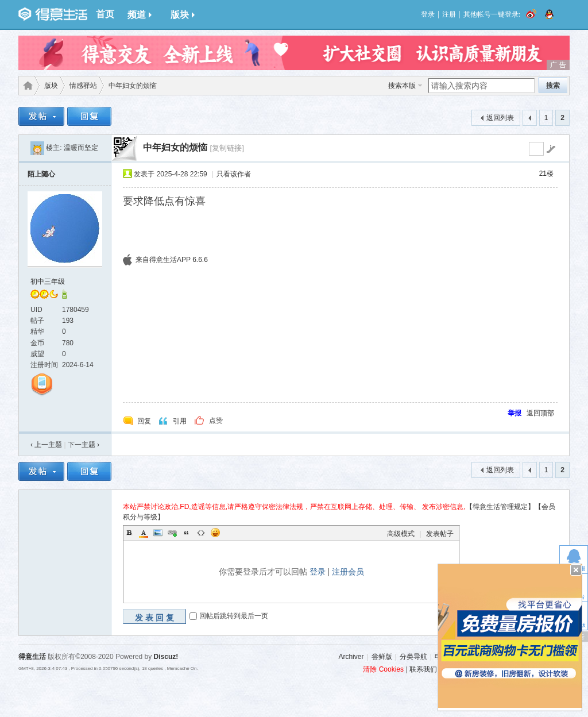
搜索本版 (402, 86)
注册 (449, 14)
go (551, 149)
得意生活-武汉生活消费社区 (26, 86)
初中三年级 (48, 282)
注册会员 (348, 572)
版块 (183, 15)
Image (158, 533)
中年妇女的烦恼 (175, 147)
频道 (140, 15)
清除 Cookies (383, 669)
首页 (105, 14)
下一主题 (84, 445)
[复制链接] (227, 148)
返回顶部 (540, 413)
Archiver (351, 657)
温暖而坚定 (81, 148)
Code (201, 533)
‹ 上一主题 (46, 445)
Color (144, 533)
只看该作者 (234, 174)
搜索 (553, 86)
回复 (144, 421)
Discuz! (166, 657)
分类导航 (413, 657)
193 (68, 321)
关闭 (576, 570)
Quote (187, 533)
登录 (428, 14)
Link (172, 533)
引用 (180, 421)
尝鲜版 (382, 657)
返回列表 (500, 118)
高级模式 (401, 534)
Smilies (215, 533)
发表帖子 (440, 534)
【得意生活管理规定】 (500, 507)
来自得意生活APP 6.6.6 (172, 260)
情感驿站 (83, 86)
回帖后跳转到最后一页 (234, 616)
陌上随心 (41, 174)
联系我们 (423, 669)
